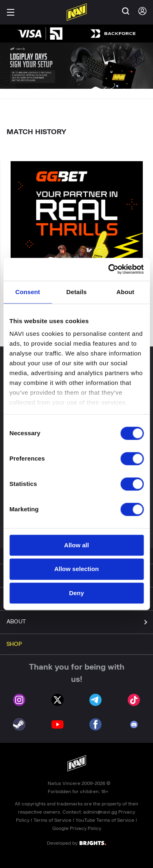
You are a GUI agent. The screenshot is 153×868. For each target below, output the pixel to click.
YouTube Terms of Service (105, 820)
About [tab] (125, 292)
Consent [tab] (28, 292)
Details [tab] (77, 292)
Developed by (76, 843)
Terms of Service (52, 820)
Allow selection (76, 569)
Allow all (76, 545)
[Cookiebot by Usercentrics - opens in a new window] (109, 269)
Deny (76, 593)
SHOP (14, 644)
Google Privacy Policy (77, 828)
